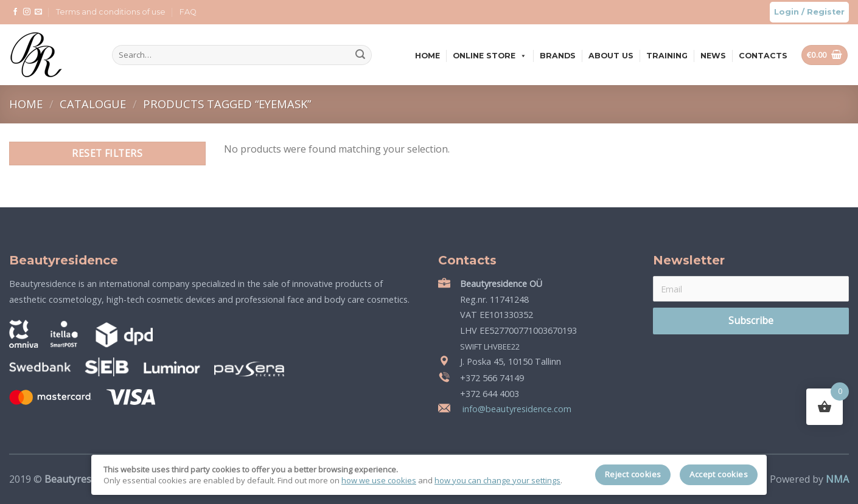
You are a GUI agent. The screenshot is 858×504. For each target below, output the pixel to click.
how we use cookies (379, 480)
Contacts (763, 56)
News (713, 56)
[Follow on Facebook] (15, 12)
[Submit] (360, 55)
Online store (490, 56)
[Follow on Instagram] (27, 12)
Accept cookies (719, 474)
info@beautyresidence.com (516, 409)
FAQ (188, 12)
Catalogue (94, 104)
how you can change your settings (497, 480)
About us (611, 56)
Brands (558, 56)
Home (427, 56)
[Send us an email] (38, 12)
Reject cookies (633, 474)
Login (786, 12)
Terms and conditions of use (111, 12)
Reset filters (107, 153)
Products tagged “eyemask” (227, 104)
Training (667, 56)
